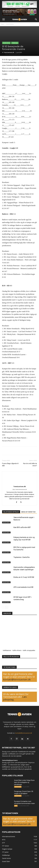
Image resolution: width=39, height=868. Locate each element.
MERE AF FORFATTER (28, 512)
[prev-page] (3, 607)
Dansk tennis (10, 24)
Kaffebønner (7, 650)
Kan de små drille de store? (30, 465)
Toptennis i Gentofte (22, 557)
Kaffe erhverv (17, 650)
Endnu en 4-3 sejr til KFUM (24, 577)
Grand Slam (18, 787)
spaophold (28, 769)
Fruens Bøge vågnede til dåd (10, 465)
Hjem (3, 24)
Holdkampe (15, 43)
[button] (4, 19)
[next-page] (7, 607)
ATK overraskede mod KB (23, 587)
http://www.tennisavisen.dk (20, 489)
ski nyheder (18, 756)
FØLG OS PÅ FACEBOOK (11, 657)
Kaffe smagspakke (29, 650)
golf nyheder (27, 754)
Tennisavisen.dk (9, 52)
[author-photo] (20, 484)
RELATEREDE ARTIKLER (11, 512)
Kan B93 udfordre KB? (22, 527)
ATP (16, 806)
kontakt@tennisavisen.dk (17, 679)
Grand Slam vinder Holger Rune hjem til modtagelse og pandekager (24, 782)
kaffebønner (6, 767)
